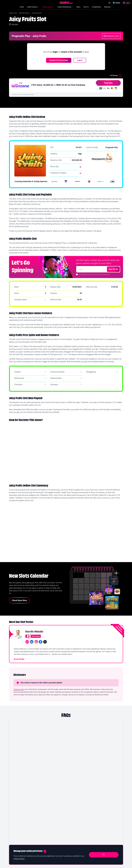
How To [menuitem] (86, 7)
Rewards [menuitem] (108, 7)
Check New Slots (19, 603)
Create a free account (59, 60)
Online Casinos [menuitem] (33, 7)
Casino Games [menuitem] (48, 7)
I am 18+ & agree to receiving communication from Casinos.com (94, 274)
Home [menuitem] (22, 7)
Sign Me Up (113, 269)
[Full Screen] (116, 75)
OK (104, 855)
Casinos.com (13, 13)
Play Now (104, 84)
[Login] (126, 3)
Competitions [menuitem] (96, 7)
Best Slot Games (25, 13)
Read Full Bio (19, 661)
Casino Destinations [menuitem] (65, 7)
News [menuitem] (78, 7)
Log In (80, 60)
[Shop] (109, 3)
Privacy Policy (19, 859)
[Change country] (116, 3)
